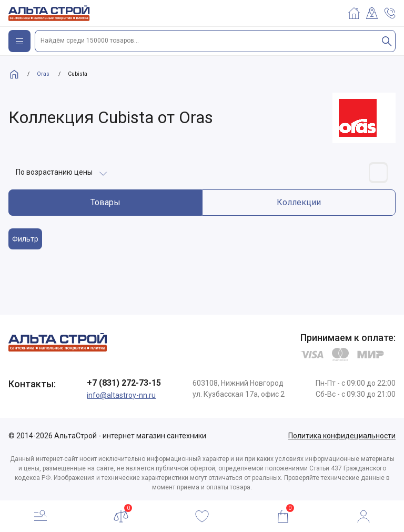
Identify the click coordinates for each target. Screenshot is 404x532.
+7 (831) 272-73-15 (124, 383)
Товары (105, 202)
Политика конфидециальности (342, 436)
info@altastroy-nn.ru (121, 395)
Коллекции (299, 202)
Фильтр (25, 239)
